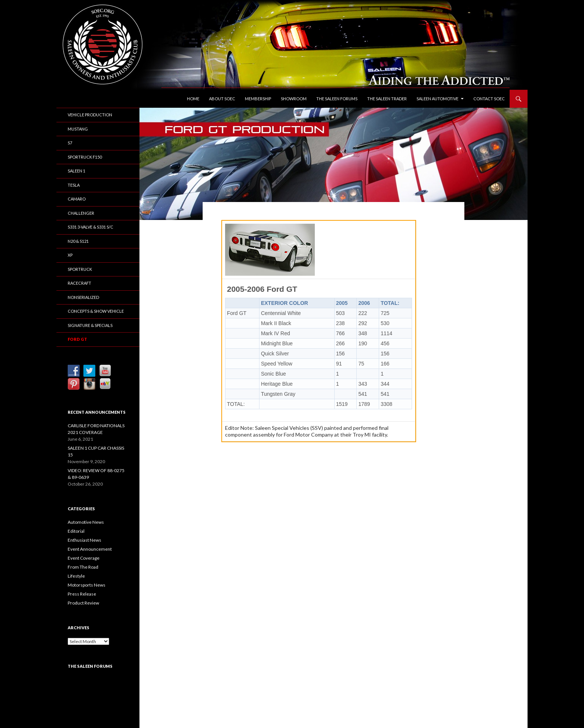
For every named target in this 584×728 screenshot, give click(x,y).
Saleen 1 (76, 171)
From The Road (83, 567)
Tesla (74, 185)
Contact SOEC (489, 99)
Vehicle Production (90, 115)
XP (70, 255)
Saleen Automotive (437, 99)
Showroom (294, 99)
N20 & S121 (78, 241)
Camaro (77, 199)
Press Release (82, 594)
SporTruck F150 (85, 157)
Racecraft (79, 283)
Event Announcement (90, 549)
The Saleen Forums (337, 99)
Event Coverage (84, 558)
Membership (258, 99)
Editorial (76, 531)
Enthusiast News (84, 540)
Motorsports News (87, 585)
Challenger (81, 213)
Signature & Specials (90, 325)
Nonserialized (83, 297)
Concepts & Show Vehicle (96, 311)
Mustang (78, 129)
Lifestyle (76, 576)
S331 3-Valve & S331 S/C (90, 227)
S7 (70, 143)
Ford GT (77, 339)
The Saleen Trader (387, 99)
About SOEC (222, 99)
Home (193, 99)
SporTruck (80, 269)
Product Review (83, 603)
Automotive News (86, 522)
